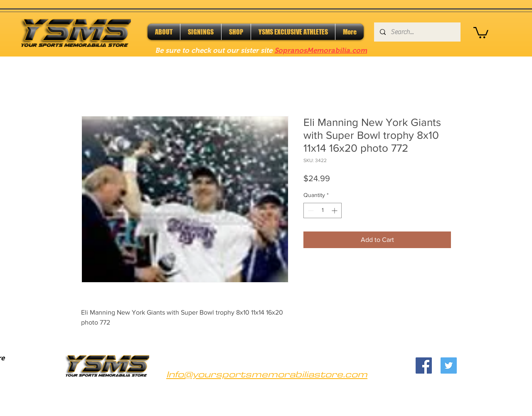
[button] (481, 32)
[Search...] (417, 32)
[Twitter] (449, 366)
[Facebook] (424, 366)
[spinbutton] (323, 210)
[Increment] (335, 210)
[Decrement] (310, 210)
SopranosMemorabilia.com (321, 50)
